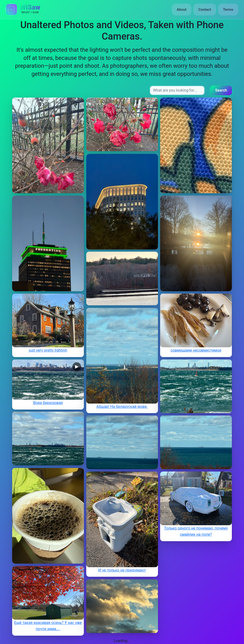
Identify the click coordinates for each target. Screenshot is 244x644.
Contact (205, 10)
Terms (228, 10)
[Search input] (177, 90)
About (182, 10)
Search (221, 90)
